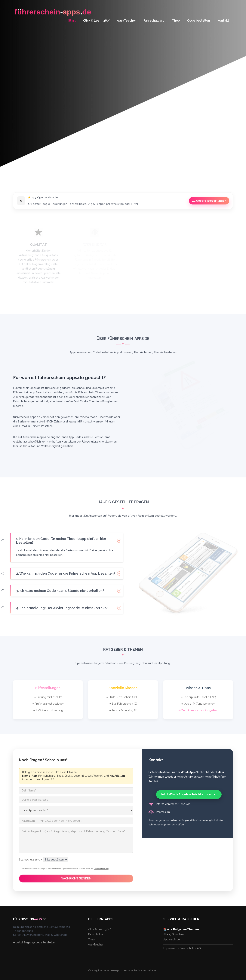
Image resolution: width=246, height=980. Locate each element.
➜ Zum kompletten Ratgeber (198, 710)
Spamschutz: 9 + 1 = (31, 860)
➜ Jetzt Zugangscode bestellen (35, 942)
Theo (176, 21)
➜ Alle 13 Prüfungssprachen (198, 704)
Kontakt (223, 21)
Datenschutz (187, 948)
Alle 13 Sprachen (174, 934)
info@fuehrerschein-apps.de (173, 804)
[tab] (67, 541)
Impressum (163, 812)
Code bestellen (199, 21)
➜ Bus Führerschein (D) (123, 704)
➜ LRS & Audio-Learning (48, 710)
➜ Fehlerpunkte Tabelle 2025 (198, 697)
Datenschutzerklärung (101, 869)
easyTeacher (127, 21)
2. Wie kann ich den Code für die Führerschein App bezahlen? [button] (66, 573)
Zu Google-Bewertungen (209, 201)
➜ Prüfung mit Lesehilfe (48, 697)
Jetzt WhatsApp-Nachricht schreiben (189, 794)
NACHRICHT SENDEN (76, 878)
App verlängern (173, 939)
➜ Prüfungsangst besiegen (48, 704)
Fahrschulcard (154, 21)
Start (72, 21)
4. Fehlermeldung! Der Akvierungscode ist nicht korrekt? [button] (62, 608)
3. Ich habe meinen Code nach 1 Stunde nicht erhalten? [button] (60, 591)
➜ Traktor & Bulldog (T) (123, 710)
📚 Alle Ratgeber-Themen (181, 929)
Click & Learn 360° (96, 21)
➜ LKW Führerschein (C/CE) (123, 697)
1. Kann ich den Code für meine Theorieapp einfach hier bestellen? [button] (61, 541)
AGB (200, 948)
